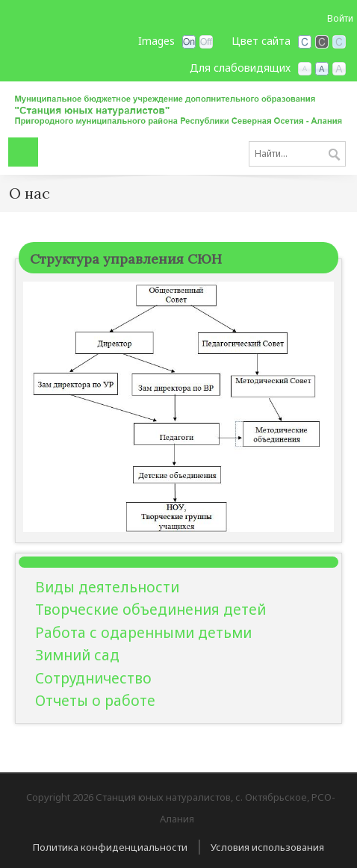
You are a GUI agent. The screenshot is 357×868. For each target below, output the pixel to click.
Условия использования (267, 847)
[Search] (297, 154)
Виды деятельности (107, 587)
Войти (340, 18)
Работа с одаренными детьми (143, 633)
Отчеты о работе (95, 701)
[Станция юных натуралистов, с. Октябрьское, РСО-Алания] (178, 108)
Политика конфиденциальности (110, 847)
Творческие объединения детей (150, 610)
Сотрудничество (93, 678)
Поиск (334, 155)
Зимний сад (77, 655)
